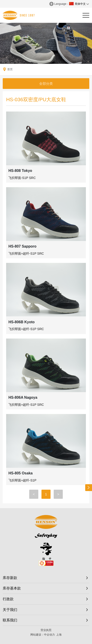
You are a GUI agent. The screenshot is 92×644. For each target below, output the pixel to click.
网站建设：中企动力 (43, 635)
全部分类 (46, 84)
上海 (59, 635)
